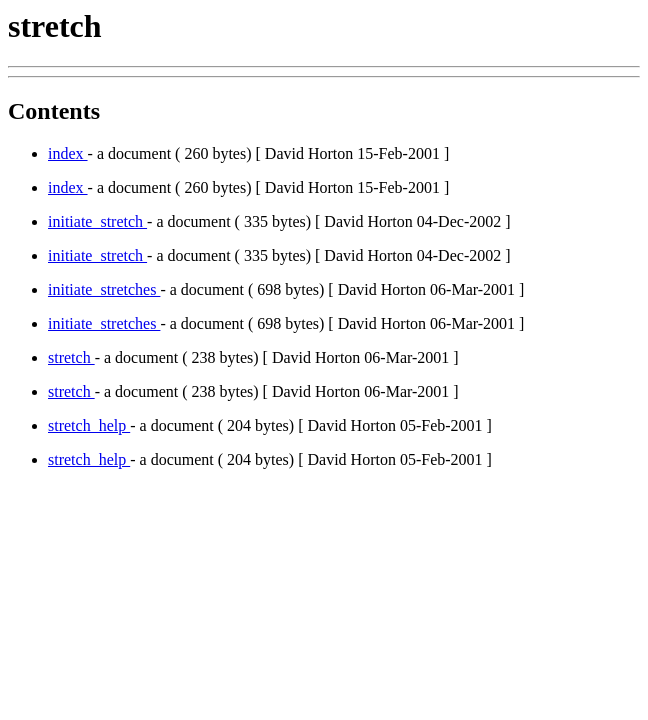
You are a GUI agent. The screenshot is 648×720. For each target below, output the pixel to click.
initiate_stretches (104, 289)
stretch (71, 357)
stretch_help (89, 425)
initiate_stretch (97, 221)
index (68, 153)
